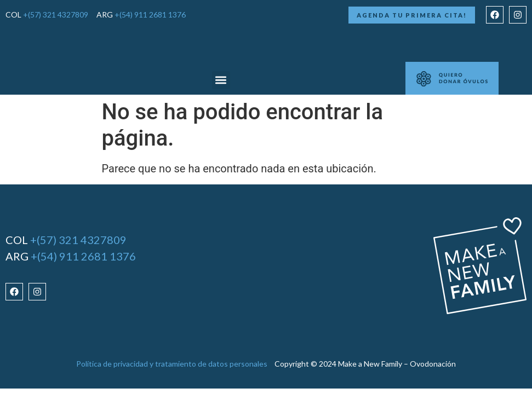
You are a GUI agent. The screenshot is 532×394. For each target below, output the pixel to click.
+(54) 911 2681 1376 (150, 15)
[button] (221, 80)
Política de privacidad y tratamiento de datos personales (172, 364)
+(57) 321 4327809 (56, 15)
